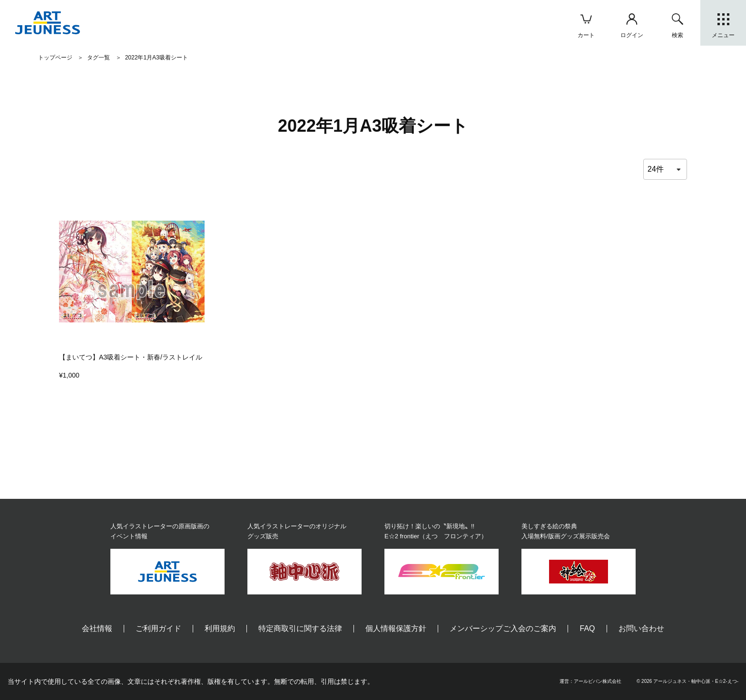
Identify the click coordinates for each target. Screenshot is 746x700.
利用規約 (220, 628)
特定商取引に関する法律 (300, 628)
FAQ (587, 628)
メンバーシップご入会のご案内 (503, 628)
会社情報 (97, 628)
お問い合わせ (641, 628)
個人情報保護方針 (396, 628)
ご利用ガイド (158, 628)
